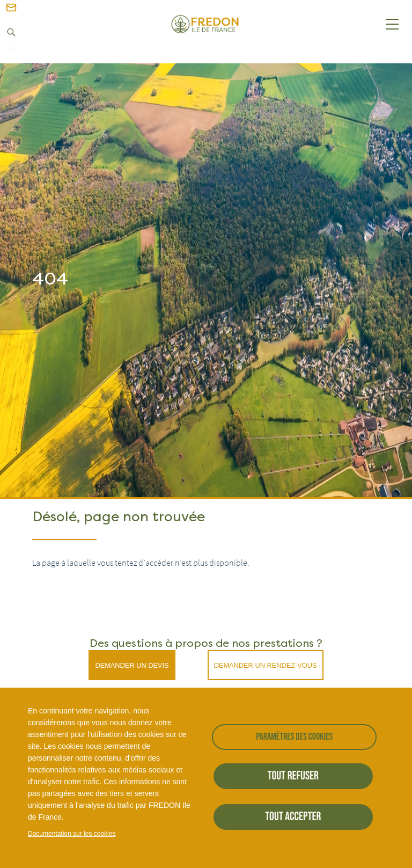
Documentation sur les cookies (72, 834)
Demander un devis (132, 665)
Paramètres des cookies (294, 737)
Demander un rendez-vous (266, 665)
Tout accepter (293, 817)
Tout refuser (293, 776)
